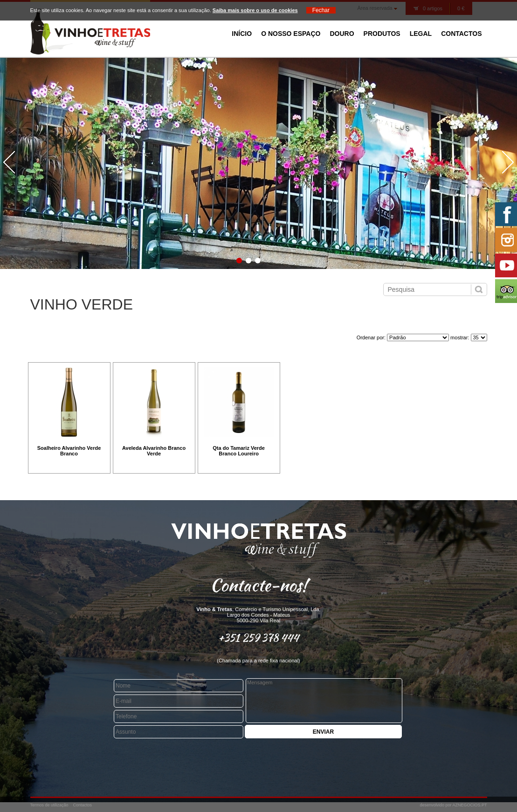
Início (242, 34)
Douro (342, 34)
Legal (421, 34)
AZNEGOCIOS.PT (469, 805)
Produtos (382, 34)
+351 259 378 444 (258, 638)
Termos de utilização (49, 805)
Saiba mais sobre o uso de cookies (255, 10)
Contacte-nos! (259, 585)
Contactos (461, 34)
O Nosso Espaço (291, 34)
